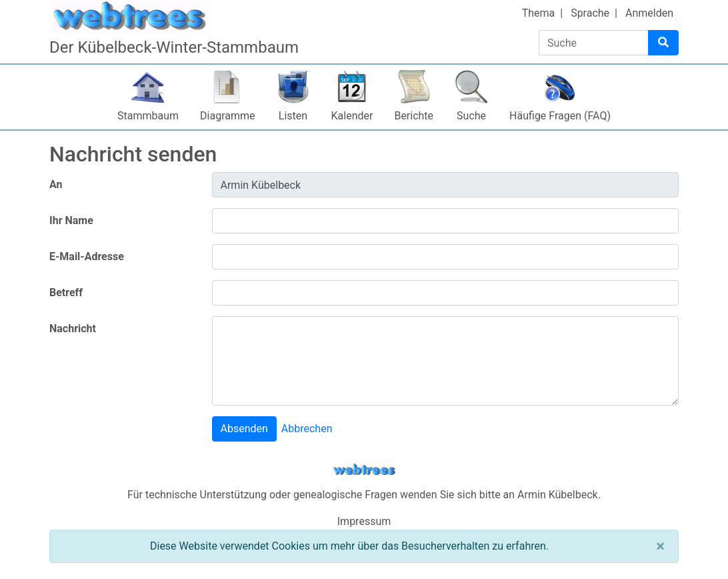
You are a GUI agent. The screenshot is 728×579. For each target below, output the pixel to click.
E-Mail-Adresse (87, 256)
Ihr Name (71, 220)
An (56, 184)
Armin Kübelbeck (558, 495)
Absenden (244, 429)
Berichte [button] (414, 116)
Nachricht (73, 329)
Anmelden (649, 13)
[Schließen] (660, 546)
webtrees (364, 470)
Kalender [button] (352, 116)
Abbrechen (307, 429)
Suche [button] (471, 116)
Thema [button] (539, 13)
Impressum (364, 521)
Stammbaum (148, 116)
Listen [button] (293, 116)
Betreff (66, 293)
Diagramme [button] (227, 116)
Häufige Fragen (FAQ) (560, 116)
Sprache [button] (590, 13)
